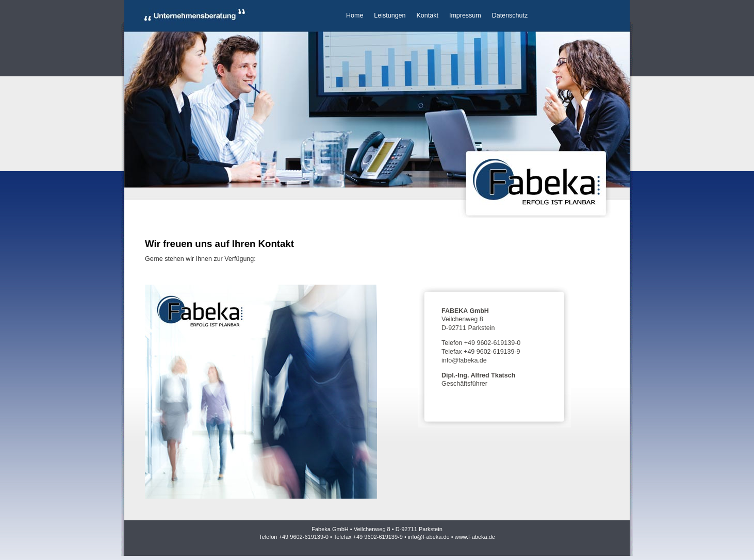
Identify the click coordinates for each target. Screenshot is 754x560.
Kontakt (428, 15)
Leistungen (390, 15)
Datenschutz (510, 15)
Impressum (465, 15)
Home (355, 15)
